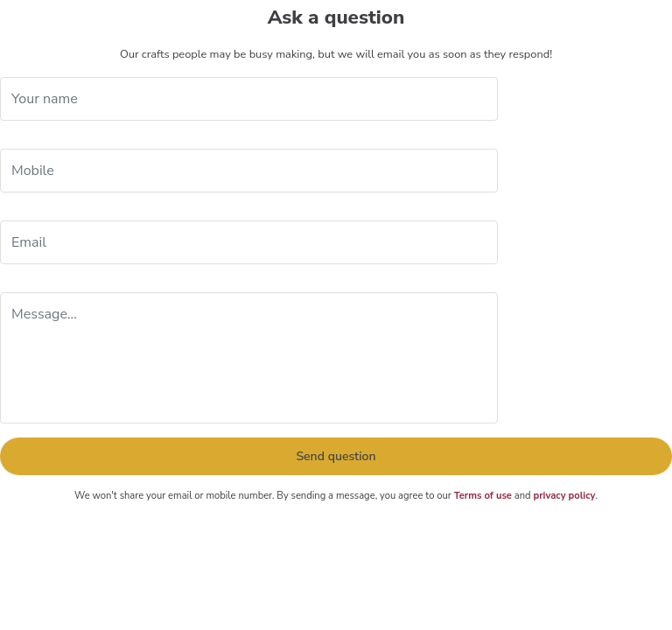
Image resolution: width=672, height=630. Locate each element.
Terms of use (483, 496)
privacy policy (564, 496)
